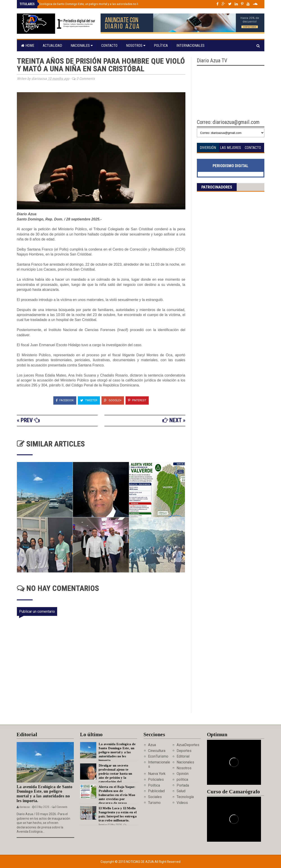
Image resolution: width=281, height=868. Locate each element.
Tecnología (185, 797)
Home (28, 46)
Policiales (156, 779)
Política (161, 46)
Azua (152, 745)
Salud (181, 791)
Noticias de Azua (140, 862)
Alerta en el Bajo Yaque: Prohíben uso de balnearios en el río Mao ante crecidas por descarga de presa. (117, 795)
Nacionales (82, 46)
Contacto (109, 46)
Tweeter (89, 400)
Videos (182, 803)
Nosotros (136, 46)
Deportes (184, 751)
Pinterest (137, 400)
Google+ (113, 400)
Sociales (155, 797)
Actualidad (52, 46)
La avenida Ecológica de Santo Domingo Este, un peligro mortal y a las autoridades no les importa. (87, 4)
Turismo (154, 803)
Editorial (183, 756)
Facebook (65, 400)
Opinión (183, 774)
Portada (183, 785)
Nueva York (157, 774)
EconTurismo (158, 756)
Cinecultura (157, 751)
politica (182, 779)
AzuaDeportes (188, 745)
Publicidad (156, 791)
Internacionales (190, 46)
